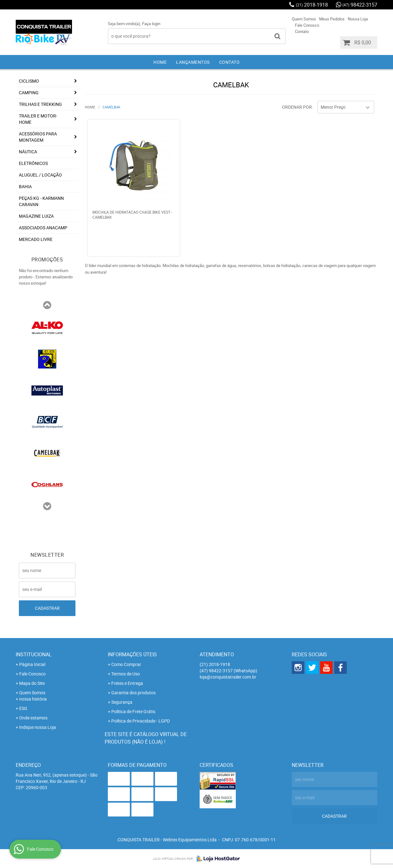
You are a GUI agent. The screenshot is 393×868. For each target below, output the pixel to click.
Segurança (122, 702)
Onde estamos (33, 718)
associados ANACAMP (43, 228)
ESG (23, 708)
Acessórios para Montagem (38, 137)
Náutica (28, 152)
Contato (302, 31)
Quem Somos (304, 19)
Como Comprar (126, 664)
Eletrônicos (33, 163)
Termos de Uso (126, 674)
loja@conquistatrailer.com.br (228, 677)
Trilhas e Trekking (40, 104)
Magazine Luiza (36, 216)
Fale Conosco (307, 25)
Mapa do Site (32, 683)
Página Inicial (32, 664)
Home (160, 62)
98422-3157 (360, 5)
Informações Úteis (132, 654)
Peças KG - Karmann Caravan (41, 201)
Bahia (25, 186)
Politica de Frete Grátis (133, 711)
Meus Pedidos (332, 19)
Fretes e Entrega (127, 683)
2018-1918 (312, 5)
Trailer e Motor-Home (38, 119)
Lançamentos (193, 62)
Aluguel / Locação (40, 175)
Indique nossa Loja (38, 727)
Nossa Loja (358, 19)
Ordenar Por (297, 107)
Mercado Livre (36, 239)
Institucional (34, 654)
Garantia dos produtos (133, 693)
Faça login (151, 24)
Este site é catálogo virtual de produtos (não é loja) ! (146, 738)
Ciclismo (29, 81)
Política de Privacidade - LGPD (141, 721)
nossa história (33, 699)
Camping (29, 93)
